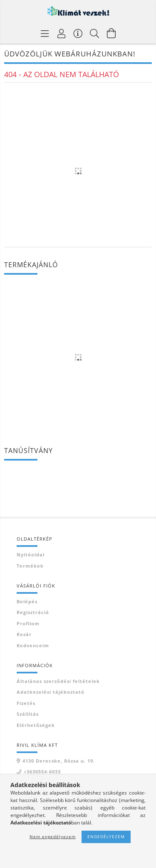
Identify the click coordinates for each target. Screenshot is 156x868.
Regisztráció (33, 612)
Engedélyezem (106, 836)
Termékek (30, 566)
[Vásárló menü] (78, 33)
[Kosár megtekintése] (111, 33)
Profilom (28, 623)
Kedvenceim (33, 645)
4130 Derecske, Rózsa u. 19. (59, 761)
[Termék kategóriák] (45, 33)
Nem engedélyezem (53, 836)
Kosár (24, 634)
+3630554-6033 (42, 772)
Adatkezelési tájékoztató (51, 692)
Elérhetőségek (36, 725)
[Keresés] (95, 33)
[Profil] (62, 33)
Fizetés (26, 703)
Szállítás (28, 714)
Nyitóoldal (31, 555)
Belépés (27, 601)
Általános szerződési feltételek (58, 681)
